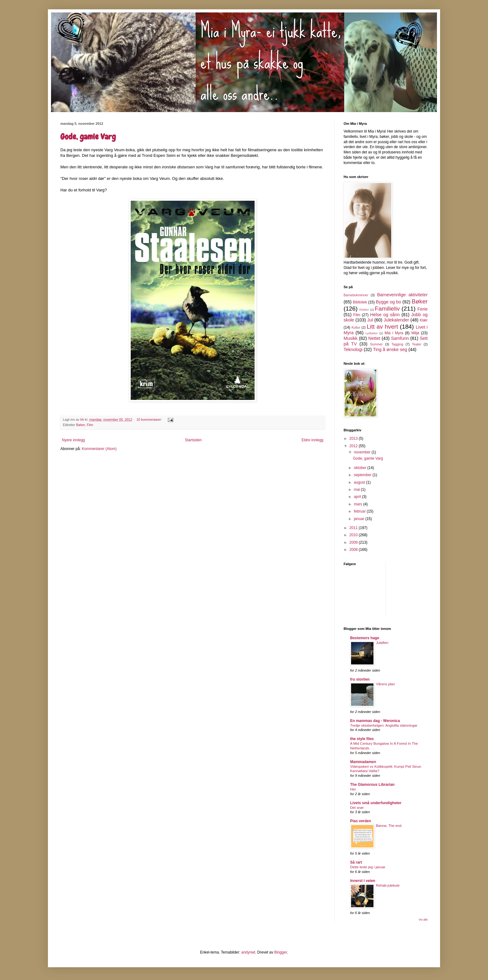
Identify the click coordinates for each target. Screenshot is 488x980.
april (358, 497)
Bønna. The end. (389, 826)
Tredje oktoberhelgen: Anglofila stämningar (384, 725)
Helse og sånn (385, 315)
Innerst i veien (363, 881)
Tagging (397, 344)
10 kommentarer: (150, 420)
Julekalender (396, 320)
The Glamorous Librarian (372, 785)
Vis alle (423, 920)
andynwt (248, 952)
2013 (354, 438)
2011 (354, 528)
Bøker (81, 425)
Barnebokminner (356, 295)
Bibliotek (360, 302)
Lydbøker (372, 333)
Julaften (382, 643)
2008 (354, 550)
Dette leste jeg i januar (368, 867)
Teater (416, 344)
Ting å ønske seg (390, 349)
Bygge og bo (389, 302)
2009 (354, 542)
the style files (362, 739)
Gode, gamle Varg (88, 137)
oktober (361, 468)
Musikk (351, 338)
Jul (370, 320)
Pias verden (361, 821)
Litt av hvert (382, 327)
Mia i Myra (394, 333)
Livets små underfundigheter (376, 803)
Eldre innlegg (312, 440)
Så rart (356, 862)
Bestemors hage (365, 638)
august (360, 482)
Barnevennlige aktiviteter (402, 295)
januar (360, 519)
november (363, 452)
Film (90, 425)
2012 (354, 446)
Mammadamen (363, 762)
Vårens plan (385, 684)
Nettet (374, 338)
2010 (354, 535)
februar (360, 511)
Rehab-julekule (388, 885)
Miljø (415, 333)
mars (359, 504)
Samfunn (400, 338)
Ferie (422, 309)
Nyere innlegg (73, 440)
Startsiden (193, 440)
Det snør (357, 808)
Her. (353, 789)
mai (357, 490)
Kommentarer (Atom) (99, 449)
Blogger (281, 952)
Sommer (376, 344)
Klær (424, 320)
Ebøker (364, 309)
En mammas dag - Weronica (375, 721)
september (363, 475)
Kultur (356, 327)
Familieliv (387, 309)
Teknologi (353, 349)
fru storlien (360, 679)
